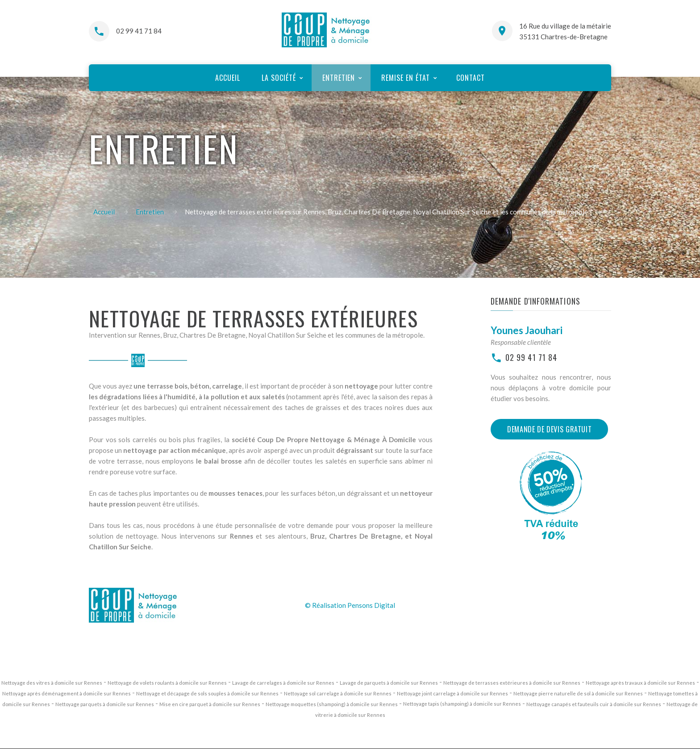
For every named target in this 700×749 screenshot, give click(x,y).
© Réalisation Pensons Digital (350, 605)
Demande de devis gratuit (549, 429)
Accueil (104, 212)
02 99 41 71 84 (139, 31)
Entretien (150, 212)
